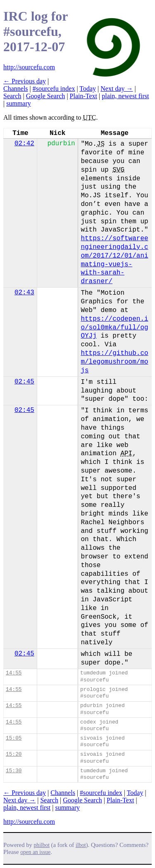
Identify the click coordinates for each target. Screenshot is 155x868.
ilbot (81, 845)
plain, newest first (125, 96)
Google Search (46, 96)
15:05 (14, 738)
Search (12, 96)
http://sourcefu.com (29, 67)
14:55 (14, 673)
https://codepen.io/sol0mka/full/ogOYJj (114, 328)
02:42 (24, 144)
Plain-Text (83, 96)
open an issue (35, 852)
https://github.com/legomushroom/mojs (114, 362)
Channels (16, 89)
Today (88, 89)
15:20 (14, 754)
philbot (42, 845)
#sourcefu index (54, 89)
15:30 (14, 771)
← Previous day (25, 81)
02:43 (24, 293)
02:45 (24, 382)
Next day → (117, 89)
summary (19, 103)
